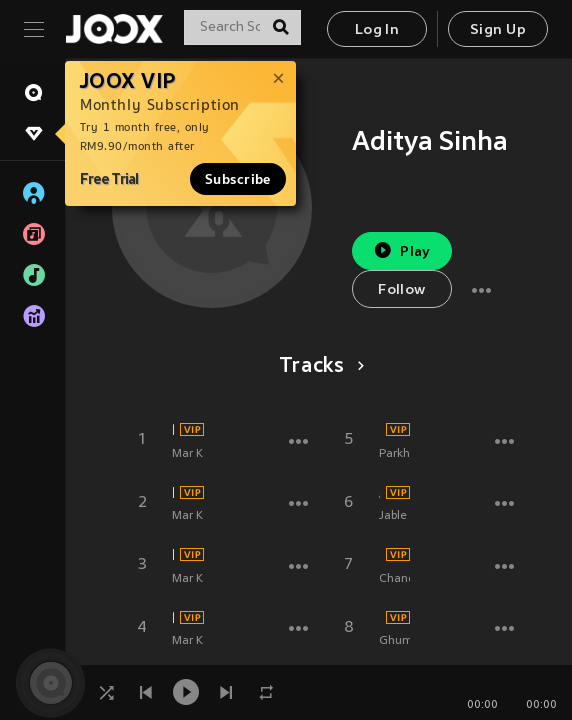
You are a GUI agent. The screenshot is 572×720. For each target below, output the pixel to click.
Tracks (318, 367)
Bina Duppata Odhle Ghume (173, 430)
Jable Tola (380, 493)
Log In (377, 30)
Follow (401, 290)
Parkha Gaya (380, 430)
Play (401, 250)
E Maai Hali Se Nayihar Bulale (173, 493)
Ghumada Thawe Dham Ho (380, 618)
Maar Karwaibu (173, 555)
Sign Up (498, 30)
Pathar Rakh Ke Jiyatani (173, 618)
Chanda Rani (380, 555)
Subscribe (238, 179)
